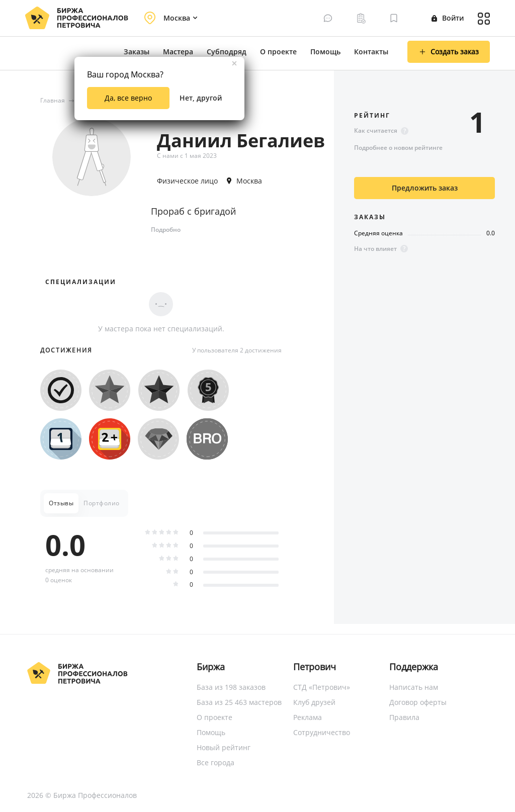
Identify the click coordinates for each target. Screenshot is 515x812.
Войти (448, 18)
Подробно (166, 230)
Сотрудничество (322, 732)
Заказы (137, 52)
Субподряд (227, 52)
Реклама (308, 717)
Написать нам (414, 687)
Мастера (178, 52)
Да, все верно (128, 98)
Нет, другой (201, 98)
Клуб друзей (314, 702)
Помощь (325, 52)
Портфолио (102, 503)
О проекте (278, 52)
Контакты (371, 52)
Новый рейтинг (224, 747)
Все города (216, 762)
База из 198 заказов (231, 687)
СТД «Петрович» (322, 687)
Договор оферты (418, 702)
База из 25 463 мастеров (239, 702)
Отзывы (61, 503)
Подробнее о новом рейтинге (398, 148)
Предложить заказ (425, 188)
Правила (404, 717)
